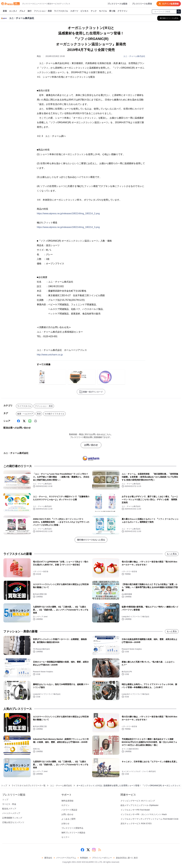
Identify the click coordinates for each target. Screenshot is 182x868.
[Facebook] (18, 421)
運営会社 (48, 858)
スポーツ (74, 11)
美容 (39, 414)
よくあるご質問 (68, 819)
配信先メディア (9, 809)
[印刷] (36, 421)
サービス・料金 (9, 804)
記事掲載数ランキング (12, 818)
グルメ (22, 11)
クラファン (122, 11)
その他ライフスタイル (54, 414)
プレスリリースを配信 (117, 4)
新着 (5, 11)
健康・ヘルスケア (25, 414)
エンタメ (13, 11)
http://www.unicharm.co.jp (50, 355)
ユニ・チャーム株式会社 (134, 56)
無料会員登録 (67, 801)
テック (94, 11)
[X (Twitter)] (24, 421)
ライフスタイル (61, 11)
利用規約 (84, 858)
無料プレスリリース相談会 (73, 833)
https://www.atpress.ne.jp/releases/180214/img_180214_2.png (68, 213)
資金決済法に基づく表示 (127, 858)
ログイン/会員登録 (169, 4)
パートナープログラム (66, 858)
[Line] (30, 421)
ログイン (65, 805)
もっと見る (172, 554)
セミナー (65, 837)
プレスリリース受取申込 (72, 828)
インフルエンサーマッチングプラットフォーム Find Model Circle (150, 819)
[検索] (179, 12)
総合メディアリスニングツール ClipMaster (140, 805)
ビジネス (84, 11)
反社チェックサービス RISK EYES (136, 823)
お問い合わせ (91, 445)
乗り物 (112, 11)
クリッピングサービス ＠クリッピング (138, 801)
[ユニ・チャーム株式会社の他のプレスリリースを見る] (169, 18)
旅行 (30, 11)
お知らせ (65, 823)
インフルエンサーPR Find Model (135, 810)
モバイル (103, 11)
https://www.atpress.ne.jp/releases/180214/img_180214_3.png (68, 227)
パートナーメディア (11, 813)
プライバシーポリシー (102, 858)
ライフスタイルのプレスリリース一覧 (29, 785)
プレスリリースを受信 (142, 4)
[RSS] (100, 850)
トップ (4, 785)
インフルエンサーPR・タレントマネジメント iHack (144, 814)
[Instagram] (94, 850)
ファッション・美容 (43, 11)
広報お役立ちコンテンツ (13, 822)
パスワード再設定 (69, 810)
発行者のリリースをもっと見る (91, 540)
